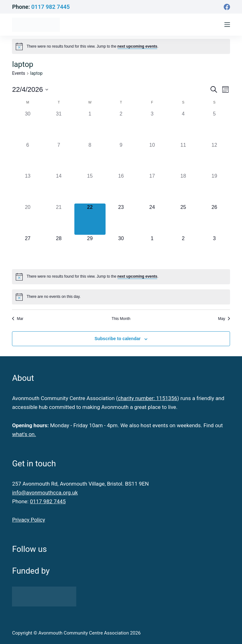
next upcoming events (138, 46)
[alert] (92, 47)
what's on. (24, 434)
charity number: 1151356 (147, 398)
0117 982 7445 (50, 7)
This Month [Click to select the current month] (121, 319)
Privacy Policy (29, 520)
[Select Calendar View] (225, 89)
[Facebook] (227, 7)
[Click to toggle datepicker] (30, 89)
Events (18, 73)
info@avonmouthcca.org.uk (45, 493)
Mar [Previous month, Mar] (18, 319)
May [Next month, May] (224, 319)
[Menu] (227, 25)
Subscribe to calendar (118, 339)
